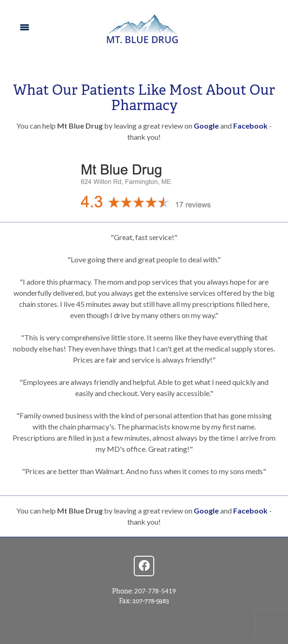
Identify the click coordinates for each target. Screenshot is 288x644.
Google (207, 126)
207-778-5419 (155, 591)
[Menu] (25, 27)
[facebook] (144, 566)
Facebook (250, 126)
